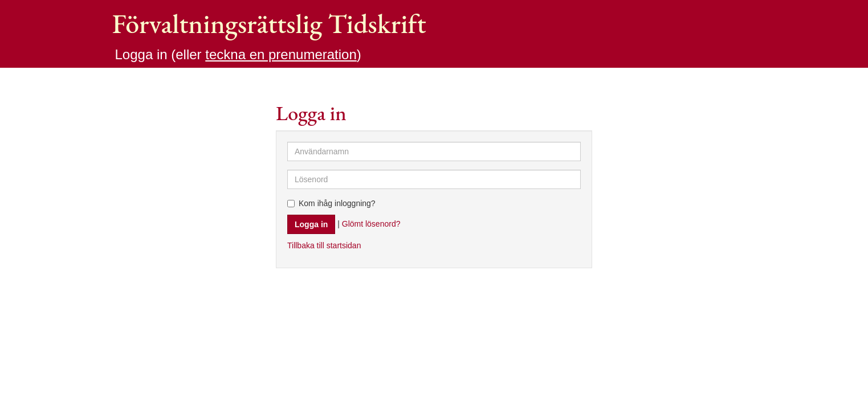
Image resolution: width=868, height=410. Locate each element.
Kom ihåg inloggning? (331, 203)
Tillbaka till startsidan (324, 245)
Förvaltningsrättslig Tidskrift (269, 23)
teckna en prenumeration (281, 54)
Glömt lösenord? (371, 223)
